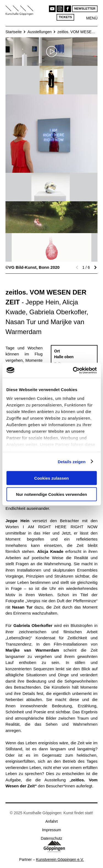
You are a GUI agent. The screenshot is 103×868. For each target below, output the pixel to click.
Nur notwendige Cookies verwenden (51, 494)
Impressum (51, 830)
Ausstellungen (40, 32)
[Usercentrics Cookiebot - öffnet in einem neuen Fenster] (73, 370)
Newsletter (85, 9)
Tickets (65, 17)
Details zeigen (72, 461)
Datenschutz (52, 838)
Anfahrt (51, 821)
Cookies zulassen (52, 478)
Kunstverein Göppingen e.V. (60, 859)
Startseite (14, 32)
